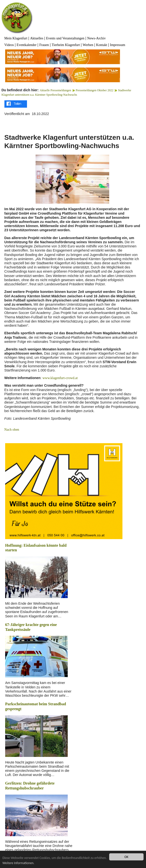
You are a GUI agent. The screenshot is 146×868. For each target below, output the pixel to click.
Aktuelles (37, 38)
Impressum (118, 45)
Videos (9, 45)
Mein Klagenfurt (16, 38)
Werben (88, 45)
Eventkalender (27, 45)
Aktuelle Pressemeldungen (55, 90)
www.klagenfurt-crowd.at (60, 378)
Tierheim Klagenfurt (66, 45)
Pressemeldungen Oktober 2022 (95, 90)
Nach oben (12, 430)
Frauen (44, 45)
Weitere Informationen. (18, 863)
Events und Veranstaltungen (65, 38)
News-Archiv (96, 38)
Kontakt (101, 45)
